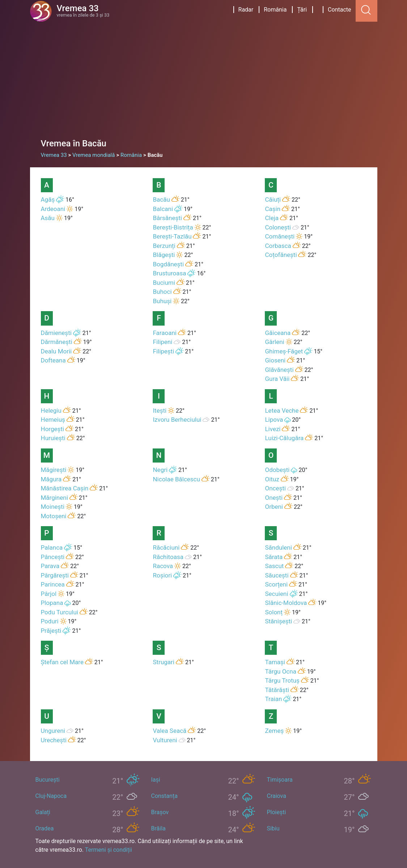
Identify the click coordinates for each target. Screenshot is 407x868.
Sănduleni (278, 547)
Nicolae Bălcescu (176, 479)
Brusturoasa (169, 273)
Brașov (160, 812)
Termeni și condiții (109, 850)
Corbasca (278, 246)
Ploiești (276, 812)
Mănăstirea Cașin (65, 488)
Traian (273, 699)
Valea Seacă (169, 731)
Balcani (163, 209)
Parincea (53, 584)
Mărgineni (54, 498)
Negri (160, 470)
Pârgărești (55, 575)
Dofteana (53, 360)
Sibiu (273, 828)
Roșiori (162, 575)
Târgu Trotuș (282, 680)
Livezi (273, 429)
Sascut (274, 566)
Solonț (274, 612)
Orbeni (274, 507)
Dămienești (56, 333)
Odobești (277, 470)
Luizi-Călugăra (284, 438)
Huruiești (53, 438)
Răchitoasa (168, 557)
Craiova (276, 796)
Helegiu (51, 411)
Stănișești (278, 621)
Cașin (273, 209)
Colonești (278, 227)
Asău (48, 218)
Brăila (158, 828)
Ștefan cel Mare (62, 662)
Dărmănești (57, 342)
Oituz (272, 479)
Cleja (272, 218)
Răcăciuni (166, 547)
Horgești (52, 429)
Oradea (45, 828)
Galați (43, 812)
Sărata (274, 557)
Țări (302, 10)
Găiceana (278, 333)
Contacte (339, 10)
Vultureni (165, 740)
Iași (155, 780)
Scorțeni (276, 584)
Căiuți (273, 199)
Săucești (277, 575)
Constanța (164, 796)
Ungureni (53, 731)
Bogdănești (168, 264)
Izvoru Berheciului (177, 420)
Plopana (52, 603)
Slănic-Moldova (286, 603)
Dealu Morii (56, 351)
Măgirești (54, 470)
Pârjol (49, 594)
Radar (246, 10)
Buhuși (162, 301)
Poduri (50, 621)
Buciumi (164, 283)
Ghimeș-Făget (284, 351)
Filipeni (162, 342)
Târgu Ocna (280, 671)
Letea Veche (282, 411)
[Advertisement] (204, 83)
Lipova (274, 420)
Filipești (163, 351)
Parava (50, 566)
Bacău (161, 199)
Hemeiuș (53, 420)
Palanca (52, 547)
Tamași (275, 662)
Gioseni (275, 360)
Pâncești (53, 557)
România (275, 10)
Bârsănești (167, 218)
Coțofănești (281, 255)
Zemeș (274, 731)
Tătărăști (277, 690)
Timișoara (279, 780)
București (48, 780)
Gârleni (274, 342)
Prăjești (51, 631)
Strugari (163, 662)
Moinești (53, 507)
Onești (274, 498)
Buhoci (162, 292)
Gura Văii (277, 379)
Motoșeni (54, 516)
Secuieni (276, 594)
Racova (163, 566)
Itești (160, 411)
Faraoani (165, 333)
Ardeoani (53, 209)
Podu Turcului (60, 612)
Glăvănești (279, 370)
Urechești (54, 740)
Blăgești (164, 255)
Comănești (280, 236)
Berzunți (164, 246)
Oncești (275, 488)
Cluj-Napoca (51, 796)
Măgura (51, 479)
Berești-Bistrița (173, 227)
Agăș (48, 199)
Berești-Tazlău (172, 236)
